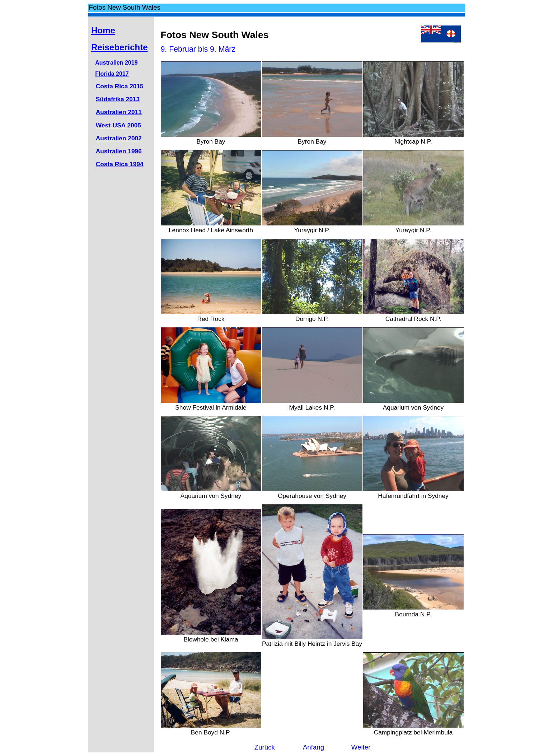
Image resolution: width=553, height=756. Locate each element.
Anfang (313, 747)
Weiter (361, 747)
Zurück (265, 747)
